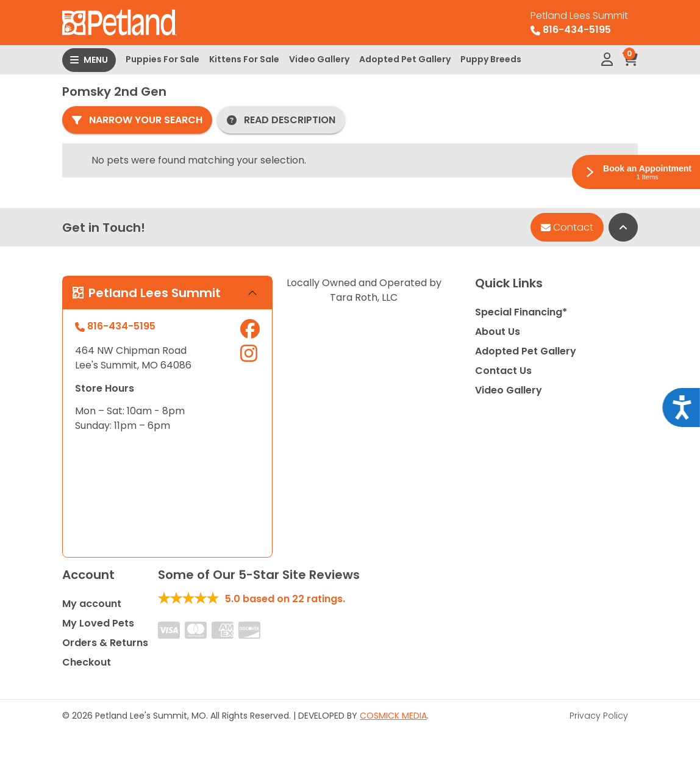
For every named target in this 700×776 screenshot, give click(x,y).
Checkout (87, 662)
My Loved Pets (98, 623)
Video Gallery (319, 59)
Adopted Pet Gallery (405, 59)
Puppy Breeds (491, 59)
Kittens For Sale (244, 59)
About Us (498, 332)
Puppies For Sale (162, 59)
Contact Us (503, 371)
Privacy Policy (599, 716)
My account (92, 604)
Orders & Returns (105, 643)
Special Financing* (521, 312)
